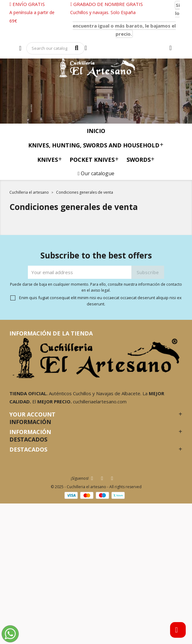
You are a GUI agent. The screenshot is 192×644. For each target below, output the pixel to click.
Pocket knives (94, 159)
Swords (141, 159)
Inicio (96, 131)
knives (50, 159)
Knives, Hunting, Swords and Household (96, 145)
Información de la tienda (51, 333)
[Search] (55, 48)
